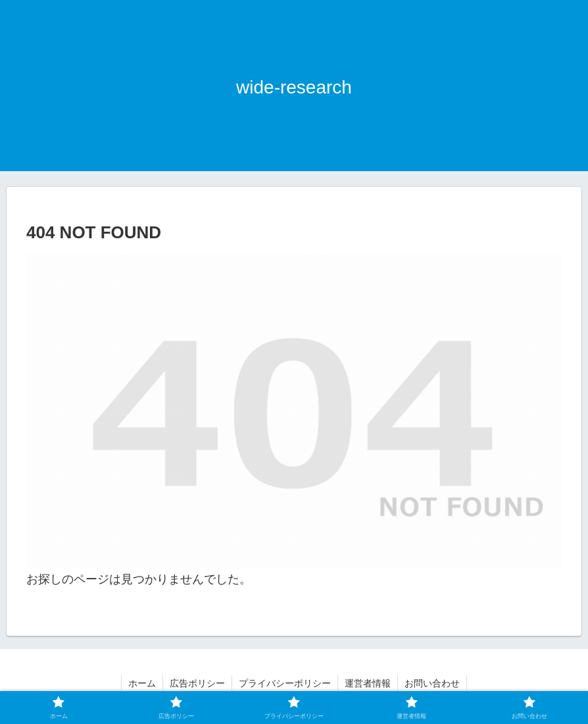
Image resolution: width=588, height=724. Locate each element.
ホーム (142, 683)
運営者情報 (368, 683)
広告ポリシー (197, 683)
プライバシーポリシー (285, 683)
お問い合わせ (432, 683)
